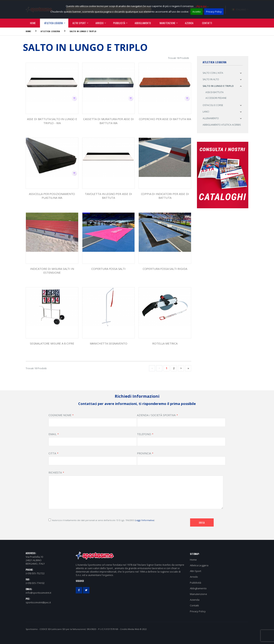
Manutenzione (168, 23)
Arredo (100, 23)
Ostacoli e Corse (213, 105)
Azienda (189, 23)
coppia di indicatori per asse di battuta (165, 196)
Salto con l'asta (213, 73)
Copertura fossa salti (108, 269)
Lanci (206, 112)
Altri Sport (79, 23)
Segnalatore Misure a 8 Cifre (52, 343)
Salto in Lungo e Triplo (83, 31)
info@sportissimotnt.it (38, 593)
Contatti (207, 23)
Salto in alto (211, 79)
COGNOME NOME (60, 415)
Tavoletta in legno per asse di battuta (108, 196)
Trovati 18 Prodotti (178, 58)
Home (33, 23)
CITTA (52, 453)
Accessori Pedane (216, 98)
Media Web (134, 629)
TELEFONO (144, 434)
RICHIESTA (55, 473)
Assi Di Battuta (215, 92)
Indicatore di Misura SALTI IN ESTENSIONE (52, 271)
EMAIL (53, 434)
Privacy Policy (214, 12)
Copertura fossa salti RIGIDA (165, 269)
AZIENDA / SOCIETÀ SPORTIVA (156, 415)
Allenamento (211, 118)
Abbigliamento (143, 23)
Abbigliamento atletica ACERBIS (222, 125)
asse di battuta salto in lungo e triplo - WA (52, 121)
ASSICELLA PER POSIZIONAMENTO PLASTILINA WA (52, 196)
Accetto (197, 12)
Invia (202, 522)
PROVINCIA (144, 453)
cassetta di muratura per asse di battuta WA (108, 121)
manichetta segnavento (109, 343)
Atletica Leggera (54, 23)
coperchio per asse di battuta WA (165, 119)
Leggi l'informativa (145, 520)
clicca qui (201, 6)
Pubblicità (119, 23)
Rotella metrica (165, 343)
